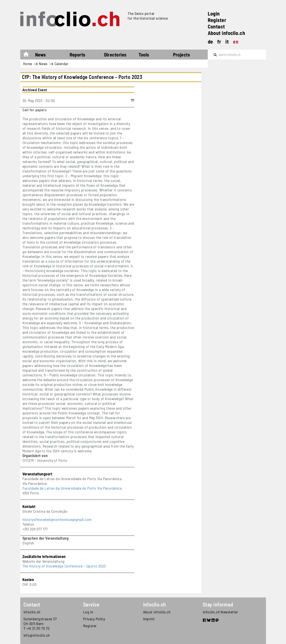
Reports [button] (77, 55)
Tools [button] (144, 55)
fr (219, 42)
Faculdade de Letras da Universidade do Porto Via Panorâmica (72, 488)
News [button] (41, 55)
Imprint (149, 619)
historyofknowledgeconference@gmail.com (57, 519)
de (210, 42)
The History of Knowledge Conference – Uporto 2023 (64, 566)
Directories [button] (115, 55)
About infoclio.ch (227, 33)
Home (28, 55)
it (227, 42)
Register (217, 20)
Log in (88, 612)
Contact (216, 26)
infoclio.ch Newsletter (220, 612)
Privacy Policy (94, 619)
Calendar (62, 64)
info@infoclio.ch (37, 635)
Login (214, 13)
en (236, 42)
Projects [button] (182, 55)
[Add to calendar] (133, 100)
